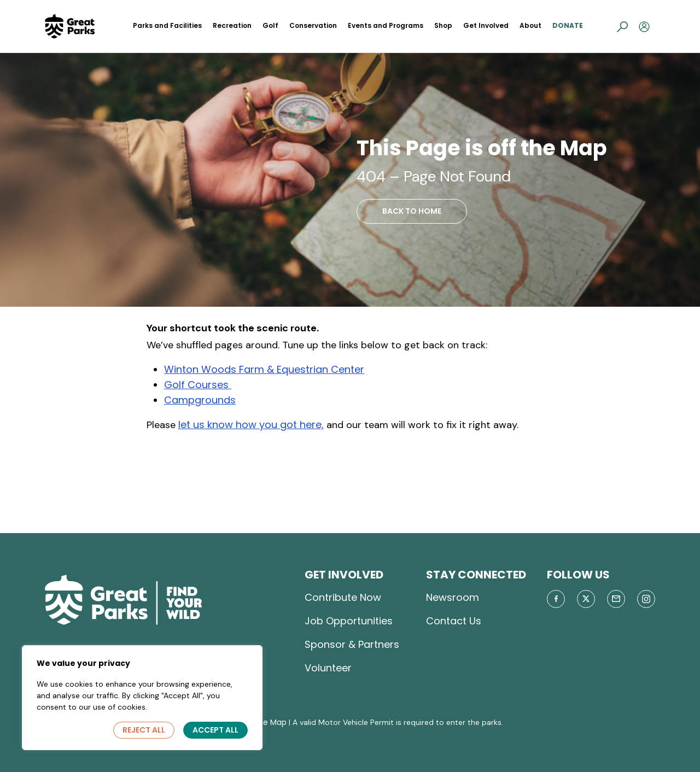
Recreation (232, 25)
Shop (443, 25)
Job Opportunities (349, 621)
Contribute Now (343, 597)
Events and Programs (386, 25)
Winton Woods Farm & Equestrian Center (264, 369)
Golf (270, 25)
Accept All (215, 730)
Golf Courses (198, 385)
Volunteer (328, 668)
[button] (622, 27)
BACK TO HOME (412, 211)
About (530, 25)
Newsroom (453, 597)
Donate (568, 25)
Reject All (144, 730)
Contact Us (454, 621)
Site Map (270, 722)
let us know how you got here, (251, 425)
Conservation (313, 25)
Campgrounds (200, 400)
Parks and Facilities (167, 25)
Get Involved (486, 25)
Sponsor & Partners (352, 644)
